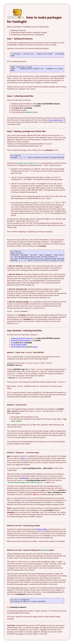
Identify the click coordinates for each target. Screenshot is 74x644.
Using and (21, 342)
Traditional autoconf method (21, 338)
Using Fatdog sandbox (19, 345)
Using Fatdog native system (24, 347)
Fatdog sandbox (42, 529)
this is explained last (56, 120)
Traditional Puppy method (20, 340)
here (23, 458)
